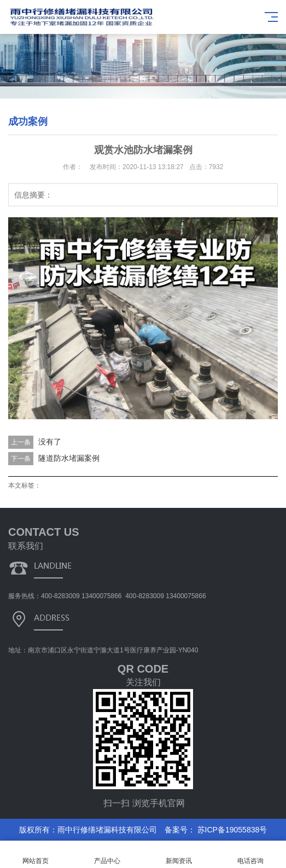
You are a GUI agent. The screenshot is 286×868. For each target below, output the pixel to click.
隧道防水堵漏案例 (69, 458)
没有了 (50, 442)
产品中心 (107, 855)
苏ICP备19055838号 (231, 830)
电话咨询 (250, 855)
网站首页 (36, 855)
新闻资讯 (179, 855)
